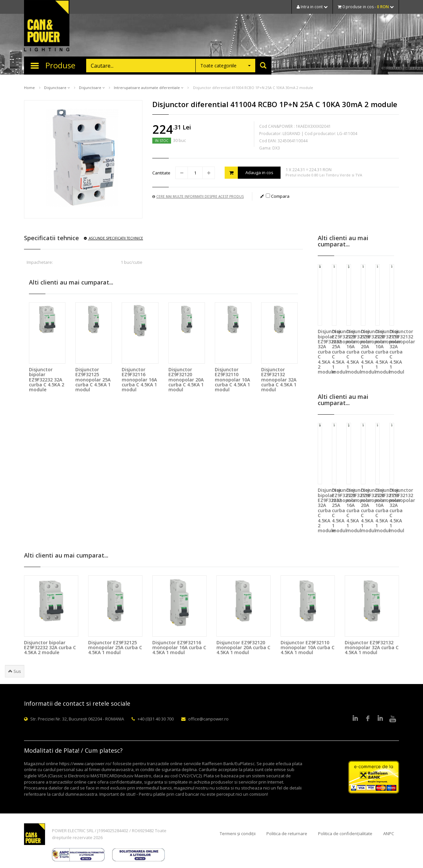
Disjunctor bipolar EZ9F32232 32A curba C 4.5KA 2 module (47, 380)
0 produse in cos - (366, 7)
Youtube (393, 719)
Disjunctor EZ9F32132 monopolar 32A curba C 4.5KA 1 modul (279, 380)
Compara (278, 196)
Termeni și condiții (238, 834)
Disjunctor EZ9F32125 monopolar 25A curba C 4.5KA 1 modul (93, 380)
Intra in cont (312, 7)
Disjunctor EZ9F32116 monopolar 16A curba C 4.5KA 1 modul (139, 380)
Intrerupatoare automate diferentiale (149, 88)
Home (29, 88)
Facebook (368, 719)
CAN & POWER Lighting (47, 26)
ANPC (389, 834)
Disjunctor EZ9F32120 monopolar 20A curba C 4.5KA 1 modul (186, 380)
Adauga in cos (249, 173)
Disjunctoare (57, 88)
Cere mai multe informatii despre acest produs (198, 196)
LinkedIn (355, 719)
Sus (15, 671)
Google (380, 719)
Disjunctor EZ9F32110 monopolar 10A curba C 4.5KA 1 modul (232, 380)
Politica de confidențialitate (345, 834)
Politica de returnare (287, 834)
